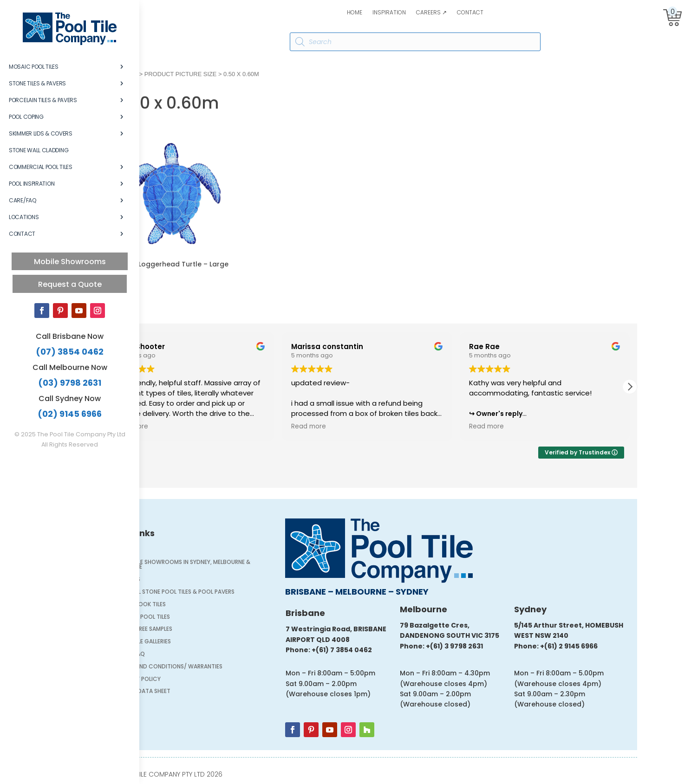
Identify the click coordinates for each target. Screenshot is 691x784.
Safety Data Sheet (192, 692)
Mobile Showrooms (70, 262)
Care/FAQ (23, 200)
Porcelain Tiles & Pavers (43, 100)
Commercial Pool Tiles (41, 167)
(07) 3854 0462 (70, 352)
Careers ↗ (431, 13)
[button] (678, 387)
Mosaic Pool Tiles (34, 67)
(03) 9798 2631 (70, 383)
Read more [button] (179, 427)
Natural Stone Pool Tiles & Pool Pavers (224, 593)
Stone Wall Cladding (39, 150)
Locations (24, 217)
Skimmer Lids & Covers (41, 133)
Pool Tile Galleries (192, 642)
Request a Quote (70, 284)
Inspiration (389, 13)
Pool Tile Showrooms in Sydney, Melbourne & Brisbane (232, 565)
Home (355, 13)
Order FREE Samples (193, 630)
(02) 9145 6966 (70, 414)
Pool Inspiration (32, 184)
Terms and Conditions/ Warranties (218, 667)
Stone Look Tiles (189, 605)
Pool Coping (26, 117)
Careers (177, 580)
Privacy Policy (187, 680)
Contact (470, 13)
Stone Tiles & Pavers (37, 83)
